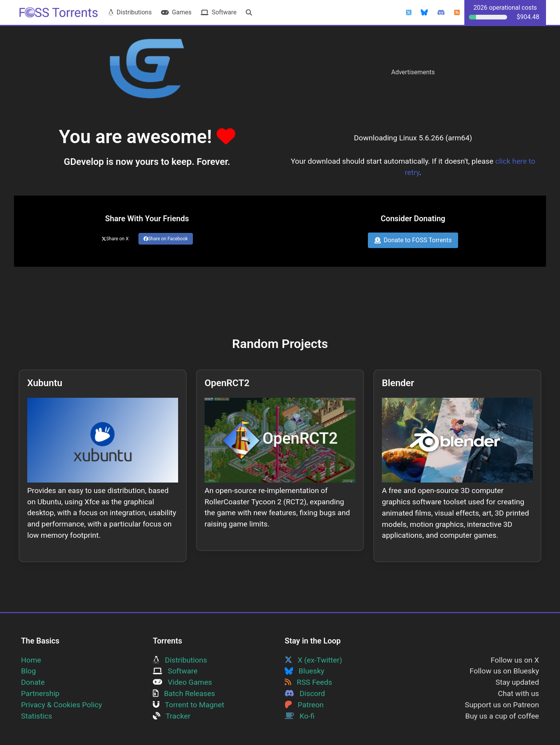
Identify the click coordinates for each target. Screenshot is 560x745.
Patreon (304, 705)
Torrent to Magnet (189, 705)
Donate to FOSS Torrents (413, 240)
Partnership (40, 693)
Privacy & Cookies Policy (61, 705)
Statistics (37, 716)
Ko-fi (300, 716)
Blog (28, 671)
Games (176, 12)
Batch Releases (184, 693)
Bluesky (304, 671)
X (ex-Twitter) (313, 660)
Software (219, 12)
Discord (305, 693)
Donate (33, 682)
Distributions (130, 12)
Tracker (172, 716)
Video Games (182, 682)
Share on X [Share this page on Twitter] (115, 239)
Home (31, 660)
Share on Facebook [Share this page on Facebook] (166, 239)
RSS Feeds (308, 682)
